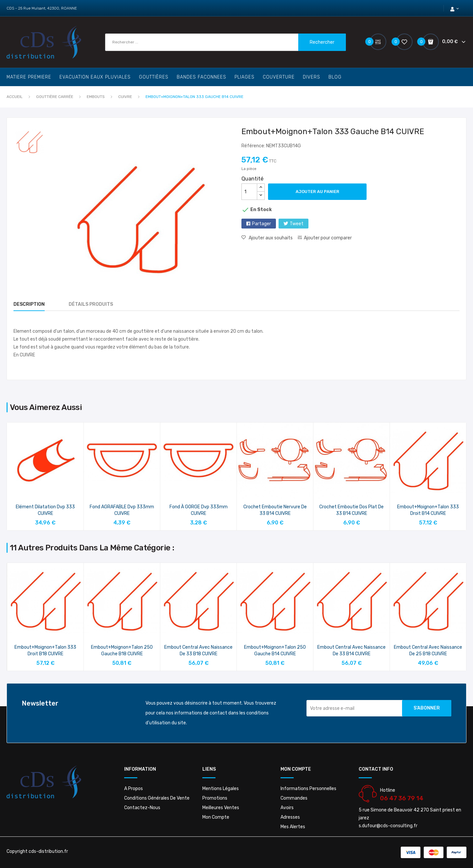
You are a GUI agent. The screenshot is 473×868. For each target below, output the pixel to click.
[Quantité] (249, 192)
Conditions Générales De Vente (157, 798)
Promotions (215, 798)
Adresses (290, 817)
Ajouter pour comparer (328, 238)
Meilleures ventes (221, 808)
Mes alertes (293, 827)
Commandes (294, 798)
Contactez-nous (142, 808)
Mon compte (216, 817)
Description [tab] (29, 304)
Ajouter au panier (317, 192)
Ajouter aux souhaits (270, 238)
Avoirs (287, 808)
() (402, 42)
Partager (261, 224)
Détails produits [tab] (91, 304)
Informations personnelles (308, 789)
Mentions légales (221, 789)
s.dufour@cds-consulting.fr (388, 826)
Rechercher (322, 42)
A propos (134, 789)
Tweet (297, 224)
